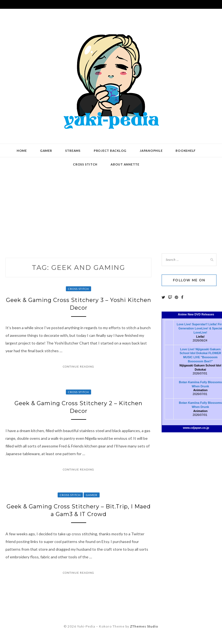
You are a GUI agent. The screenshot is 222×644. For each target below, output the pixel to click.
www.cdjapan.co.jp (196, 428)
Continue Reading (78, 366)
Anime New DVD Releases (196, 314)
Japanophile (151, 151)
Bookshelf (186, 151)
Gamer (46, 151)
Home (22, 151)
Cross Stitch (78, 289)
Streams (73, 151)
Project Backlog (110, 151)
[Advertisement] (111, 201)
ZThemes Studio (144, 626)
